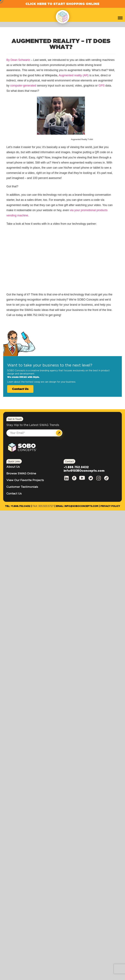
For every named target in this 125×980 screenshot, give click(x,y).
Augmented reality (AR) (74, 75)
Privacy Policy (110, 506)
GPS (102, 86)
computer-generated (23, 86)
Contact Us (20, 389)
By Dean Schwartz (18, 60)
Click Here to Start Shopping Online (62, 4)
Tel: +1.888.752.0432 (18, 506)
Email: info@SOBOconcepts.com (77, 506)
